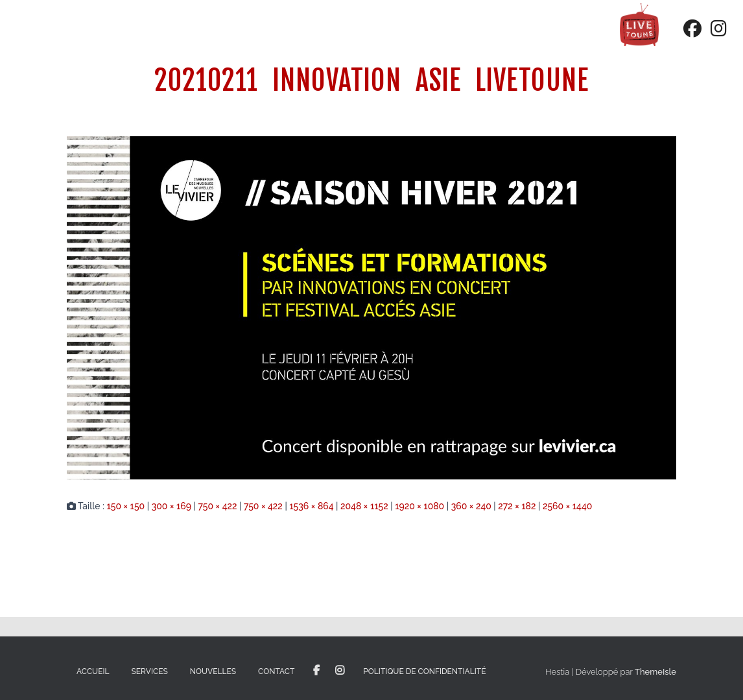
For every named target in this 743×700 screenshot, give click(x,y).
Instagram (340, 671)
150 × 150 (125, 506)
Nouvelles (213, 671)
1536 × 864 (311, 506)
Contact (276, 671)
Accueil (93, 671)
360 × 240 (471, 506)
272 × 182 (517, 506)
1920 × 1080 (419, 506)
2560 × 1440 (567, 506)
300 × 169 (171, 506)
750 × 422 (217, 506)
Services (150, 671)
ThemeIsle (655, 672)
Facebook (316, 671)
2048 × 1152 (364, 506)
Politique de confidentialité (424, 671)
